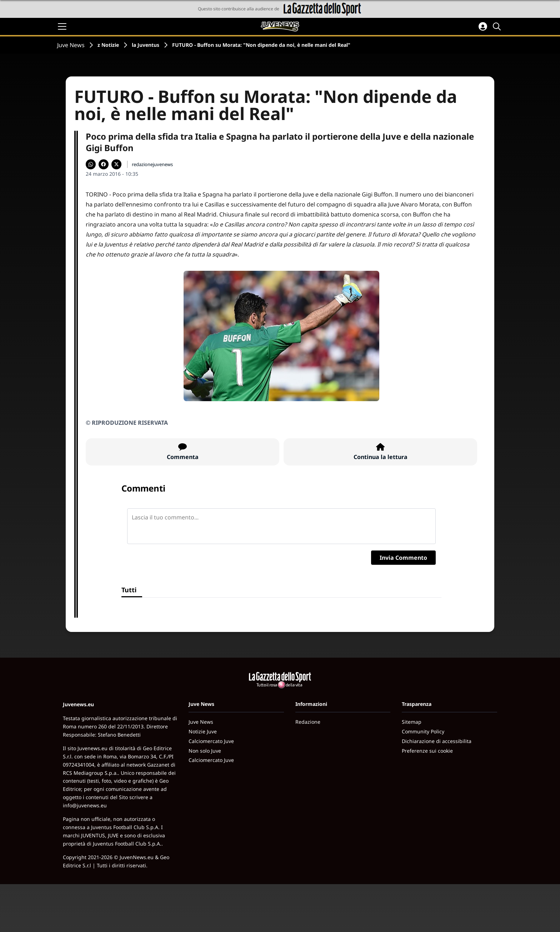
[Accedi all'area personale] (483, 26)
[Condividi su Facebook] (104, 164)
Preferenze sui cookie (427, 751)
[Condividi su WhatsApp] (91, 164)
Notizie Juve (203, 731)
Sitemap (412, 722)
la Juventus (146, 45)
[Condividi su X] (116, 164)
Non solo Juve (205, 751)
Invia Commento (403, 558)
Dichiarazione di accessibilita (437, 741)
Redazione (308, 722)
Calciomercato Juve (211, 741)
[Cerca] (498, 26)
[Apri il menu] (62, 26)
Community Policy (423, 731)
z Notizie (108, 45)
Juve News (71, 45)
